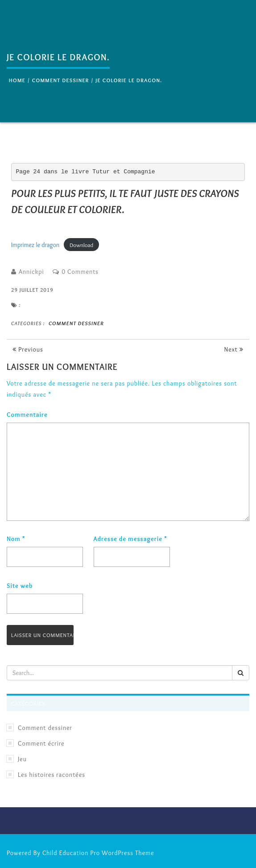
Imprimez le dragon (35, 245)
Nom (16, 539)
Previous (28, 349)
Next (234, 349)
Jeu (22, 759)
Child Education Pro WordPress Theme (98, 853)
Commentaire (27, 415)
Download (81, 245)
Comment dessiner (61, 80)
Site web (20, 586)
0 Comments (80, 272)
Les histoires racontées (52, 775)
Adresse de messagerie (130, 539)
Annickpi (31, 272)
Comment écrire (41, 743)
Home (17, 80)
